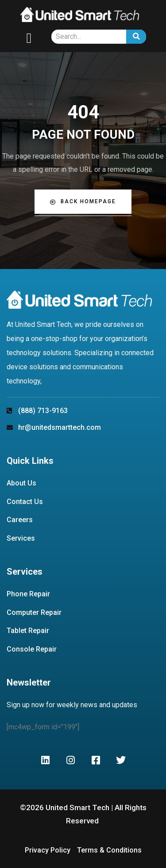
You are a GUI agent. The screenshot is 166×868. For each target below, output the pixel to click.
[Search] (136, 37)
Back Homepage (83, 202)
